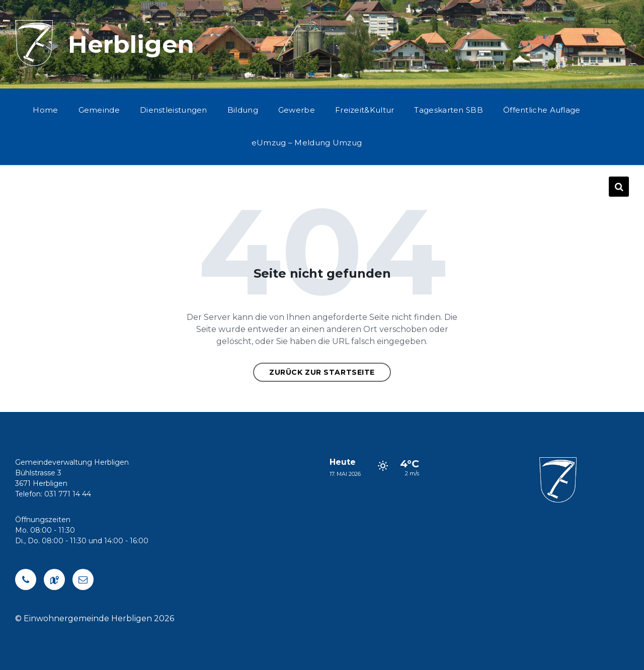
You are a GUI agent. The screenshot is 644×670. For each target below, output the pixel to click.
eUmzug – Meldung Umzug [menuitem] (307, 143)
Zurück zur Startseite (322, 372)
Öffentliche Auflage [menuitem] (542, 110)
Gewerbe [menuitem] (297, 110)
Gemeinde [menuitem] (99, 110)
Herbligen (131, 44)
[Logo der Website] (34, 63)
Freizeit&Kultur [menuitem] (365, 110)
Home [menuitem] (45, 110)
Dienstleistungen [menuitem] (174, 110)
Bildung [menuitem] (243, 110)
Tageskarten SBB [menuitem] (449, 110)
